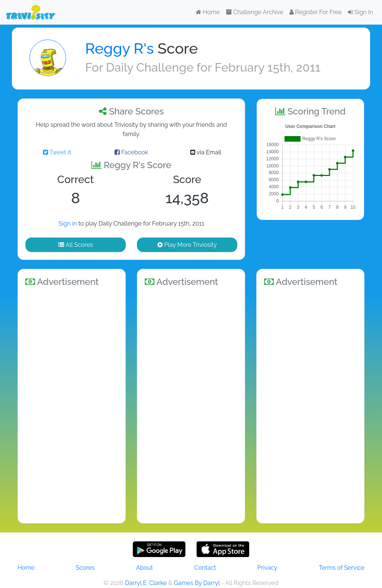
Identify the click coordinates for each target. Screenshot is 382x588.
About (145, 568)
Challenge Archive (255, 12)
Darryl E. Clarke (146, 583)
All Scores (76, 245)
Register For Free (316, 12)
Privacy (267, 568)
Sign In (360, 12)
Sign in (68, 224)
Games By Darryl (197, 583)
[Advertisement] (72, 404)
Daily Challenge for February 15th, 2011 (213, 67)
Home (208, 12)
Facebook (131, 152)
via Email (206, 152)
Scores (85, 568)
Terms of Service (342, 568)
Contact (205, 568)
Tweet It (57, 152)
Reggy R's (119, 48)
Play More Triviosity (187, 245)
